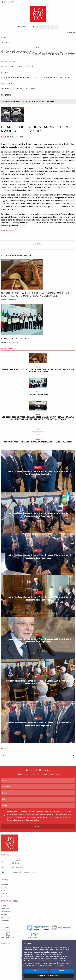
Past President (44, 53)
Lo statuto (11, 51)
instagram (5, 896)
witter (3, 890)
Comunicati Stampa (10, 89)
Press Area (7, 84)
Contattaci (6, 95)
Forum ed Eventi (9, 78)
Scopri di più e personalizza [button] (49, 976)
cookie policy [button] (56, 954)
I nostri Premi (8, 61)
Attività (5, 73)
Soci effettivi (72, 53)
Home (4, 37)
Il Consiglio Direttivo (30, 51)
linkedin (4, 893)
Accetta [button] (62, 971)
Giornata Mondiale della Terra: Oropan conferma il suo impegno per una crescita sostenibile (36, 294)
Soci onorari (63, 53)
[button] (73, 943)
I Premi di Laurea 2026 (15, 339)
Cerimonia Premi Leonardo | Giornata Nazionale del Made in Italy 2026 (38, 442)
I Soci (38, 48)
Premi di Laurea (25, 66)
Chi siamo (6, 43)
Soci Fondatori (54, 53)
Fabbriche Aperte (61, 78)
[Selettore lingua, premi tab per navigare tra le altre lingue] (25, 27)
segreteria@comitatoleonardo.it (24, 872)
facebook (5, 885)
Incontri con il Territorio (30, 78)
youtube (4, 888)
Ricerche (48, 78)
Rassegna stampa (28, 89)
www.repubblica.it (9, 230)
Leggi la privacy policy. (30, 820)
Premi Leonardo (9, 66)
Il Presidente (20, 51)
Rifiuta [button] (36, 971)
